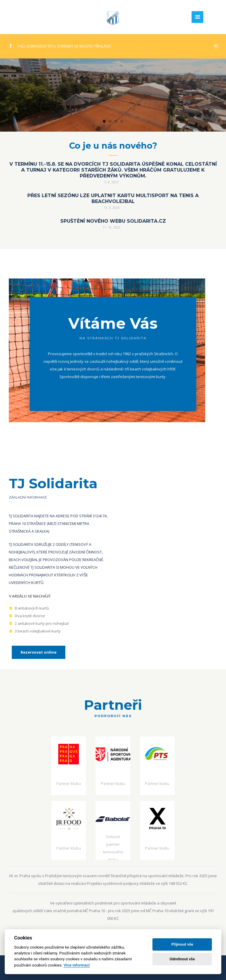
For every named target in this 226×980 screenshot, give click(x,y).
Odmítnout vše (182, 959)
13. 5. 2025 (112, 208)
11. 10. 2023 (112, 227)
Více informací (77, 965)
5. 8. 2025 (112, 182)
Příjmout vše (182, 944)
